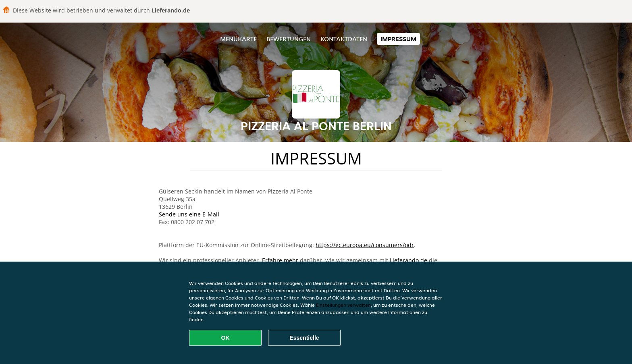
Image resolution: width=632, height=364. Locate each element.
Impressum (398, 39)
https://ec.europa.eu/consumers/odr (365, 245)
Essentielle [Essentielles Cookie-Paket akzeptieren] (304, 338)
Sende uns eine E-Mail (189, 214)
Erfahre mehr (280, 260)
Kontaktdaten (344, 39)
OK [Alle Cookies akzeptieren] (226, 338)
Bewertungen (289, 39)
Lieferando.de (409, 260)
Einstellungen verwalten (343, 305)
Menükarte (238, 39)
